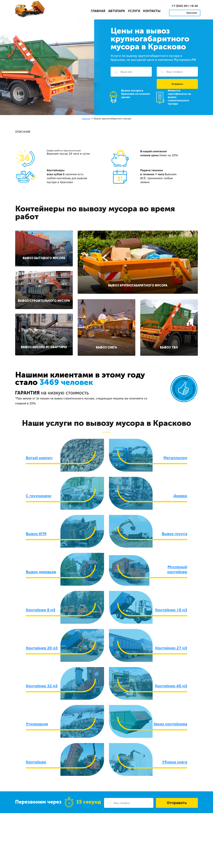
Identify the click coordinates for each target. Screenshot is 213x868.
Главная (98, 11)
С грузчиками (39, 496)
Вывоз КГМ (36, 534)
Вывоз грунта (174, 534)
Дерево (180, 496)
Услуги (134, 11)
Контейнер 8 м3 (41, 610)
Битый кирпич (39, 458)
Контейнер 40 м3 (171, 686)
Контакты (152, 11)
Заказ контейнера (170, 724)
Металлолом (175, 458)
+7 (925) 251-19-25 (185, 6)
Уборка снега (175, 762)
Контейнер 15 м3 (171, 610)
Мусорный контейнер (177, 569)
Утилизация (37, 724)
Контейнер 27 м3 (171, 648)
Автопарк (117, 11)
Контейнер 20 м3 (42, 648)
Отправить (177, 84)
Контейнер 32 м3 (42, 686)
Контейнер (36, 762)
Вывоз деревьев (41, 572)
